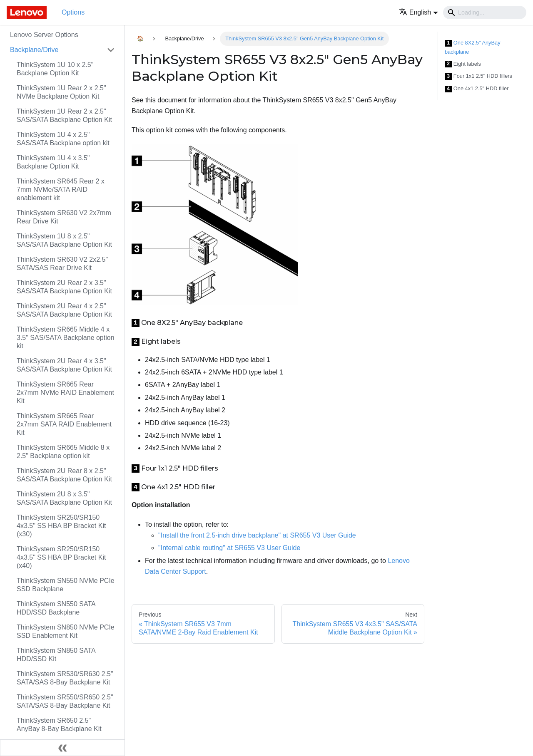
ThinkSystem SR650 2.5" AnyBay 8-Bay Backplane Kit (59, 725)
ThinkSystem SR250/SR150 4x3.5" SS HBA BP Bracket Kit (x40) (61, 557)
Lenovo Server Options (44, 35)
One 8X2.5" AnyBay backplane (473, 47)
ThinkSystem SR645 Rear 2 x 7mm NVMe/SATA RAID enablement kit (61, 190)
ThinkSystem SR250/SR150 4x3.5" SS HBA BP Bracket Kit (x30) (61, 526)
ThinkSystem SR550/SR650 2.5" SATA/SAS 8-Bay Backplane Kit (65, 701)
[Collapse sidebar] (62, 748)
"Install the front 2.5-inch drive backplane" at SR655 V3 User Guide (257, 535)
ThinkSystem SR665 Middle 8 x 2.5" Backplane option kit (63, 452)
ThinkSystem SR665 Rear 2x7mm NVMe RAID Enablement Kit (65, 393)
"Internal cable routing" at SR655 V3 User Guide (229, 548)
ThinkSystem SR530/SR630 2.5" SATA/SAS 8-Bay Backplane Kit (65, 678)
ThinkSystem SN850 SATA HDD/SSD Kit (56, 655)
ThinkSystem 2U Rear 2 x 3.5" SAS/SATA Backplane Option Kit (64, 287)
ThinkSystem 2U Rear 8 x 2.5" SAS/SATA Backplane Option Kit (64, 475)
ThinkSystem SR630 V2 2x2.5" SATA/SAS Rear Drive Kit (62, 264)
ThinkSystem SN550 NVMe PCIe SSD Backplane (66, 585)
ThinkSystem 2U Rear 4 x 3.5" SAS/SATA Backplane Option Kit (64, 365)
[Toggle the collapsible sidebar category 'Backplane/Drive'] (111, 50)
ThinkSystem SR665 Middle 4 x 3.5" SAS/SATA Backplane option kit (66, 338)
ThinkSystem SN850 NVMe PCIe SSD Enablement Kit (66, 631)
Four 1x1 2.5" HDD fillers (478, 76)
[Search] (485, 12)
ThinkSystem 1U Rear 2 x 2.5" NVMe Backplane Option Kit (61, 92)
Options (73, 12)
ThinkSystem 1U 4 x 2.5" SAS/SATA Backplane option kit (63, 139)
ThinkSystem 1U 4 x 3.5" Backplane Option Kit (53, 162)
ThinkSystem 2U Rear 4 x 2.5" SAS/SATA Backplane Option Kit (64, 310)
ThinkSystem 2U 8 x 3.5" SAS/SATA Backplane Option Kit (64, 498)
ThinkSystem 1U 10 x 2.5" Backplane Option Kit (55, 69)
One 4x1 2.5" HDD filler (477, 89)
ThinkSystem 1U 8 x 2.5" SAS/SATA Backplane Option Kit (64, 240)
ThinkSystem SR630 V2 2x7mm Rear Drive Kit (64, 217)
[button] (418, 12)
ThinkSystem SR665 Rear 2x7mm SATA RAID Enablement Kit (64, 424)
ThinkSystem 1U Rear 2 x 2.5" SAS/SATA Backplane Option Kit (64, 115)
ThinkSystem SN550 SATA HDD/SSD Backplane (56, 608)
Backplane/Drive (34, 50)
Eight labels (463, 64)
